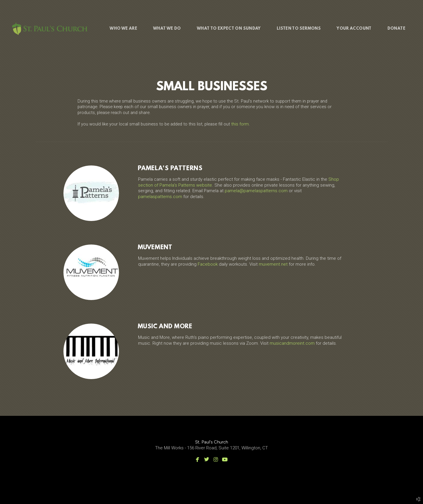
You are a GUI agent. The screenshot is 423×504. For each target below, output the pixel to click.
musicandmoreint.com (292, 343)
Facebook (208, 264)
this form (240, 124)
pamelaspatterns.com (160, 197)
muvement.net (273, 264)
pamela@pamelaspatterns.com (256, 191)
